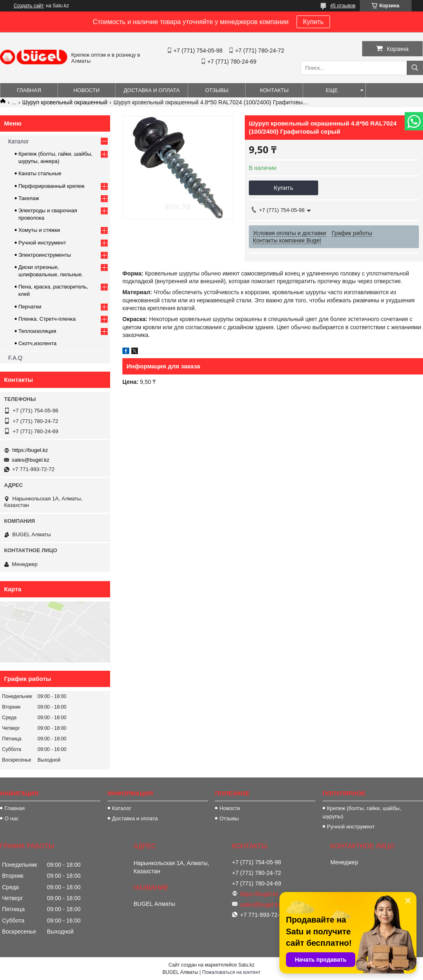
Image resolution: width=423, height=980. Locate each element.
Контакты (274, 90)
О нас (12, 818)
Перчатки (30, 307)
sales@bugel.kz (31, 460)
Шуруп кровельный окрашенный (65, 102)
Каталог (19, 141)
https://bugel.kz (30, 450)
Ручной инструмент (42, 243)
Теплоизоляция (37, 331)
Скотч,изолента (38, 343)
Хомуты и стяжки (39, 230)
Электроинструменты (45, 255)
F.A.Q (15, 358)
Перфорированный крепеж (51, 186)
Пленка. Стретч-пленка (47, 319)
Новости (86, 90)
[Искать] (415, 68)
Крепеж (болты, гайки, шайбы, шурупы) (362, 812)
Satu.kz (246, 965)
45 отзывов (343, 6)
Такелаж (29, 198)
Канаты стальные (40, 173)
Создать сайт (29, 6)
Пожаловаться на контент (231, 972)
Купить (313, 22)
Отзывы (217, 90)
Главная (29, 90)
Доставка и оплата (152, 90)
